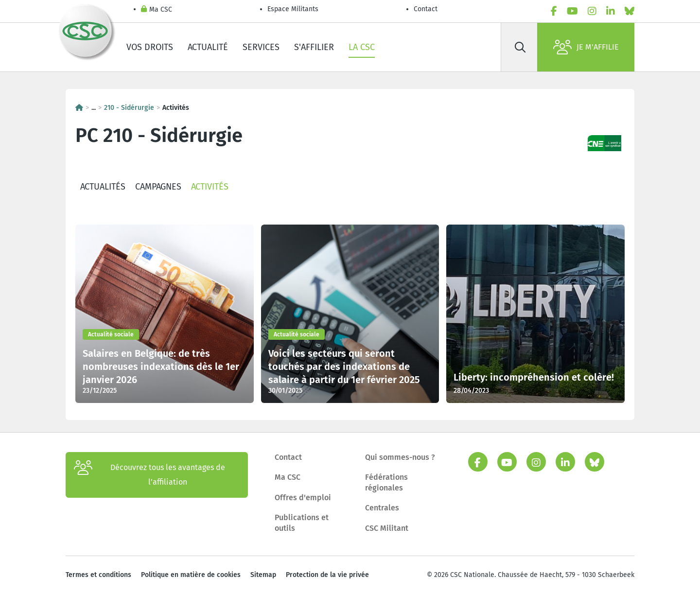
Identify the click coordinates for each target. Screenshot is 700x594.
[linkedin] (611, 11)
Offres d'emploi (303, 498)
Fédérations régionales (386, 482)
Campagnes (158, 187)
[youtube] (572, 11)
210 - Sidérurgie (129, 108)
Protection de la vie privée (327, 575)
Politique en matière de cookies (191, 575)
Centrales (382, 508)
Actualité (208, 47)
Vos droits (150, 47)
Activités (210, 187)
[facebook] (554, 11)
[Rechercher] (520, 47)
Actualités (103, 187)
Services (261, 47)
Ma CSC (157, 10)
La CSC (362, 47)
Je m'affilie (586, 47)
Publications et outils (302, 523)
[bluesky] (630, 11)
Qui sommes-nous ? (400, 457)
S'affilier (314, 47)
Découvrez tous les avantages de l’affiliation (149, 475)
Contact (426, 9)
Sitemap (263, 575)
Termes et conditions (98, 575)
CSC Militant (387, 528)
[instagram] (592, 11)
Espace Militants (293, 9)
